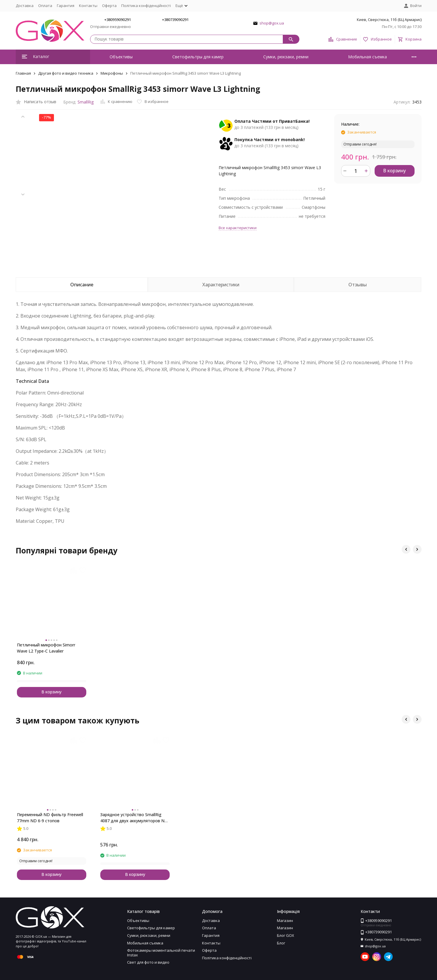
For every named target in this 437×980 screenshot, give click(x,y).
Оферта (109, 6)
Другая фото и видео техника (66, 73)
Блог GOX (286, 935)
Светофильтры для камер (198, 57)
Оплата (45, 6)
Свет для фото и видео (148, 962)
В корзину (394, 171)
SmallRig (86, 102)
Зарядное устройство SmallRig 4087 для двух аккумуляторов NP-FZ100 (134, 818)
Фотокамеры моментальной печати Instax (161, 953)
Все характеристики (238, 228)
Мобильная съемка (367, 57)
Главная (23, 73)
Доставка (25, 6)
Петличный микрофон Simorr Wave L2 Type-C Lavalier (46, 648)
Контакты (88, 6)
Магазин (285, 921)
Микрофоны (112, 73)
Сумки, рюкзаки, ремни (286, 57)
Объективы (121, 57)
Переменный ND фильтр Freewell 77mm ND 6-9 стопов (50, 818)
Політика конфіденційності (146, 6)
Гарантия (66, 6)
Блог (281, 943)
